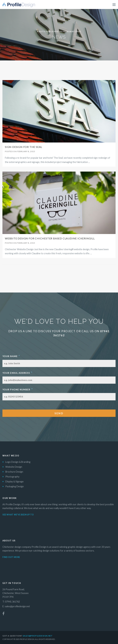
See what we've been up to (18, 515)
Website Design (14, 467)
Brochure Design (14, 472)
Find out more (11, 557)
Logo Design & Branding (18, 462)
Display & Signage (14, 481)
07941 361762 (12, 602)
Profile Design (19, 6)
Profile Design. (27, 639)
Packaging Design (15, 486)
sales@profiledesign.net (17, 606)
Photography (12, 477)
